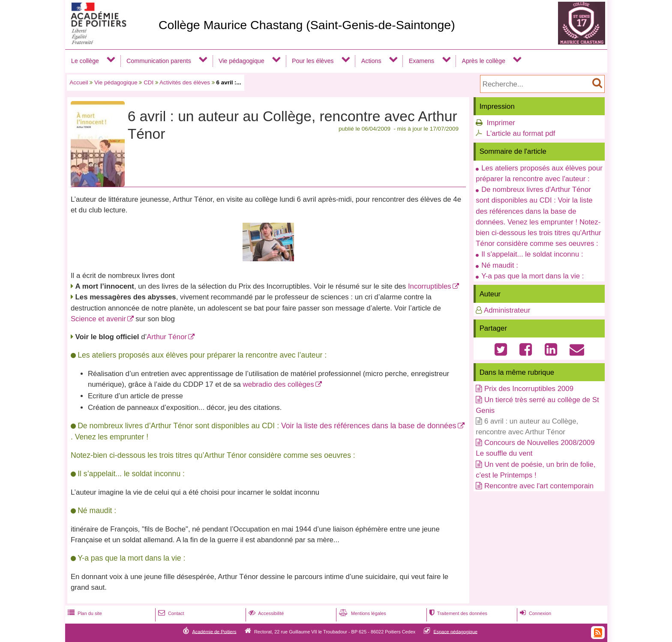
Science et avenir (98, 319)
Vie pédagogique (241, 61)
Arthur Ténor (167, 337)
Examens (421, 61)
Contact (170, 613)
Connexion (535, 613)
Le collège (85, 61)
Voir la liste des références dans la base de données (369, 426)
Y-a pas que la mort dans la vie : (532, 276)
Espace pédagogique (456, 631)
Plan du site (84, 613)
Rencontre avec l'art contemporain (539, 486)
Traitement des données (457, 613)
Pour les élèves (313, 61)
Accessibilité (265, 613)
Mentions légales (362, 613)
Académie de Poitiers (214, 631)
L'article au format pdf (521, 133)
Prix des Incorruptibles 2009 (529, 389)
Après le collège (483, 61)
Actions (371, 61)
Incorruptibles (430, 286)
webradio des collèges (279, 384)
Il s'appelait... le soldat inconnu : (532, 254)
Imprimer (501, 123)
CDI (148, 82)
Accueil (79, 82)
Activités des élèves (185, 82)
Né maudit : (500, 265)
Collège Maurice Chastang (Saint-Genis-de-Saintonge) (307, 25)
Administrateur (507, 310)
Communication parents (159, 61)
